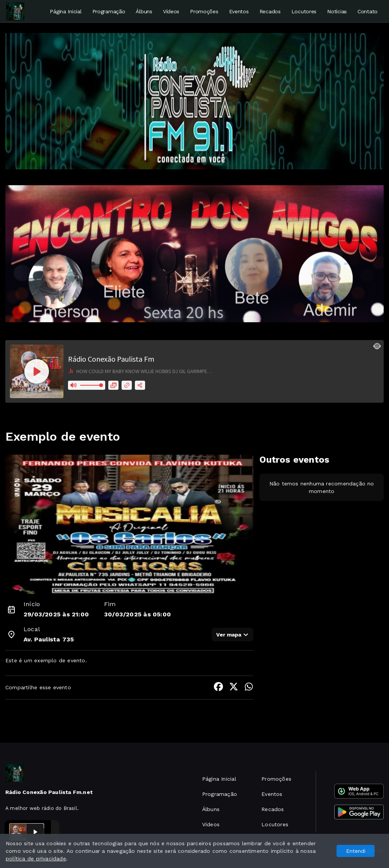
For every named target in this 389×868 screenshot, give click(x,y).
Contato (368, 11)
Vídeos (171, 11)
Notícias (337, 11)
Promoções (204, 11)
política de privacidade (36, 859)
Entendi (356, 851)
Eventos (239, 11)
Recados (270, 11)
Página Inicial (66, 11)
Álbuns (144, 11)
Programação (109, 11)
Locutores (304, 11)
